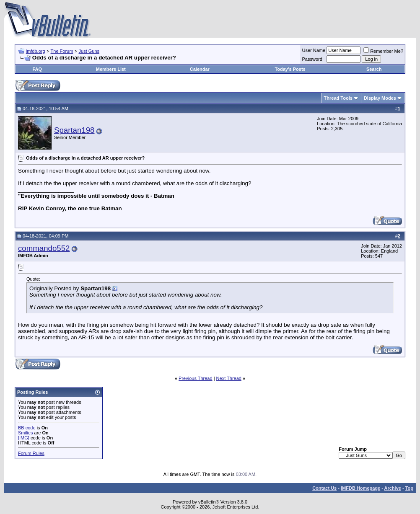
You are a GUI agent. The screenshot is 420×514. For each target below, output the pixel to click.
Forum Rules (31, 453)
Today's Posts (290, 69)
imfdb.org (36, 51)
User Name (314, 50)
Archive (393, 488)
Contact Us (324, 488)
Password (312, 59)
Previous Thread (196, 378)
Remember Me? (383, 51)
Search (374, 69)
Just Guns (89, 51)
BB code (27, 428)
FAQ (37, 69)
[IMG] (24, 438)
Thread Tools (338, 98)
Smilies (25, 433)
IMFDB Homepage (360, 488)
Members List (111, 69)
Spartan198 (74, 130)
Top (409, 488)
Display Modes (380, 98)
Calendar (200, 69)
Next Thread (229, 378)
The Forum (62, 51)
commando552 (44, 248)
